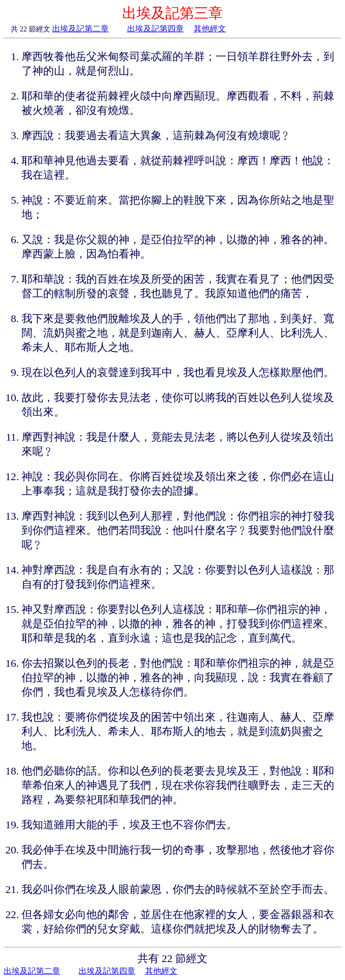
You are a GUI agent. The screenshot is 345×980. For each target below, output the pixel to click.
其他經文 (210, 29)
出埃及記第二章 (80, 29)
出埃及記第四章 (155, 29)
